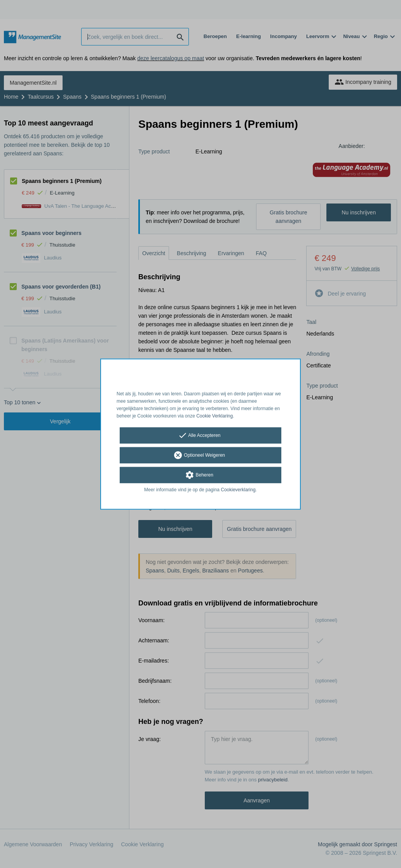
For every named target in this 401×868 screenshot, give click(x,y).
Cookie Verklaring (214, 416)
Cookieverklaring (238, 490)
